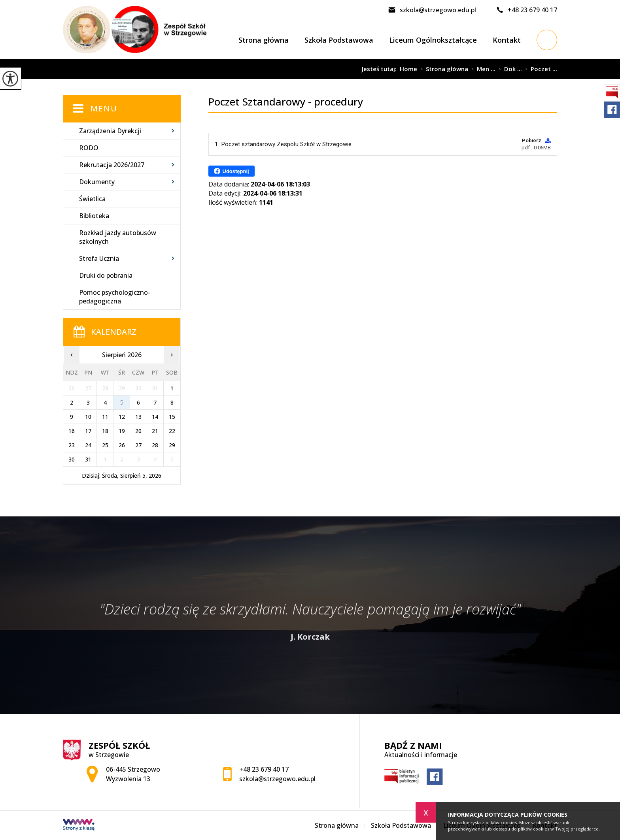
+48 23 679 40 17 (526, 10)
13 (138, 417)
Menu (104, 108)
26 (122, 445)
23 (72, 445)
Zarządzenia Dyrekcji (110, 131)
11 (105, 417)
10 (88, 417)
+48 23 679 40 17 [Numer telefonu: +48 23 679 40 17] (264, 769)
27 (138, 445)
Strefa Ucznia (99, 258)
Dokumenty (97, 182)
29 (172, 445)
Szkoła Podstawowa (339, 40)
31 (88, 459)
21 (155, 431)
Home (408, 69)
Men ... (482, 69)
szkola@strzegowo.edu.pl (432, 10)
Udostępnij (232, 171)
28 (155, 445)
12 (122, 417)
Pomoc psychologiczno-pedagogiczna (115, 297)
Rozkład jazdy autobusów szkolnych (118, 237)
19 (122, 431)
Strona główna (264, 40)
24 (88, 445)
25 (105, 445)
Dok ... (509, 69)
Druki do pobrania (106, 275)
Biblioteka (94, 216)
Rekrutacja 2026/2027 (112, 165)
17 (88, 431)
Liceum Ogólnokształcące (433, 40)
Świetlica (92, 199)
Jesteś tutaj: (381, 69)
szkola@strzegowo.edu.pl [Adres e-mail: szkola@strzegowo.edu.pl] (277, 779)
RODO (89, 148)
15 (172, 417)
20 (138, 431)
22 (172, 431)
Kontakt (507, 40)
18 (105, 431)
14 (155, 417)
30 (72, 459)
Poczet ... (540, 69)
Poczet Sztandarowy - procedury (274, 69)
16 (72, 431)
